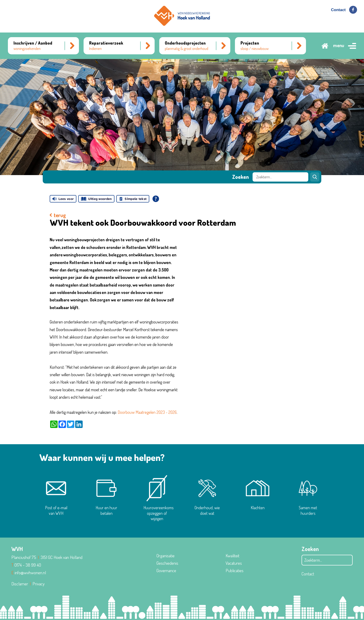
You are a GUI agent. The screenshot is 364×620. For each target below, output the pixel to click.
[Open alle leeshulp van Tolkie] (156, 199)
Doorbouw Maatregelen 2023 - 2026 (147, 412)
